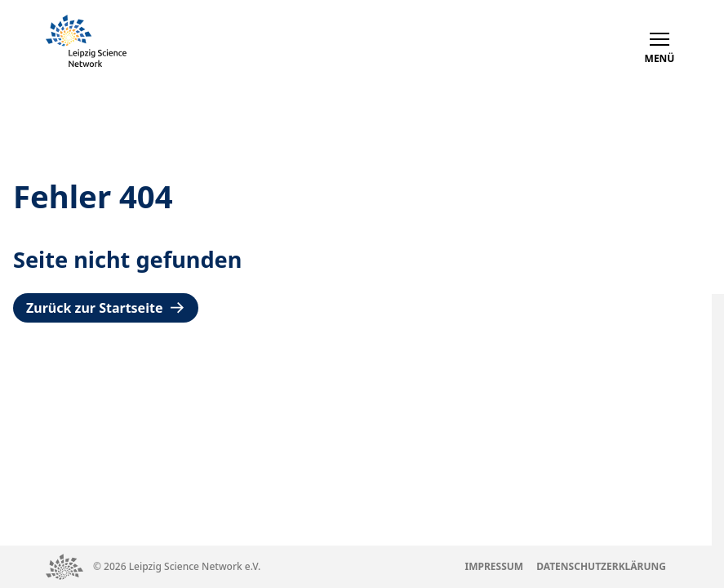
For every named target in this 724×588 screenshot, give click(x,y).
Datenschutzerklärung (601, 566)
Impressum (495, 566)
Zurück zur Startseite (106, 308)
